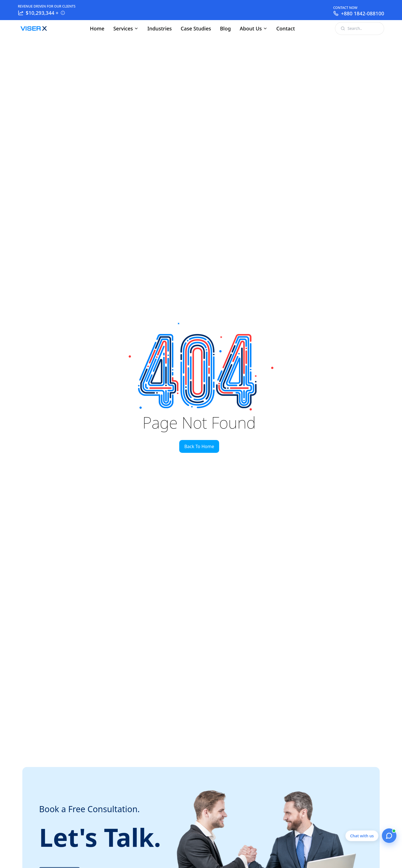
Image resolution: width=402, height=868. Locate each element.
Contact (286, 28)
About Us (254, 28)
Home (97, 28)
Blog (225, 28)
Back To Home (199, 446)
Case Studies (196, 28)
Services (126, 28)
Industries (160, 28)
